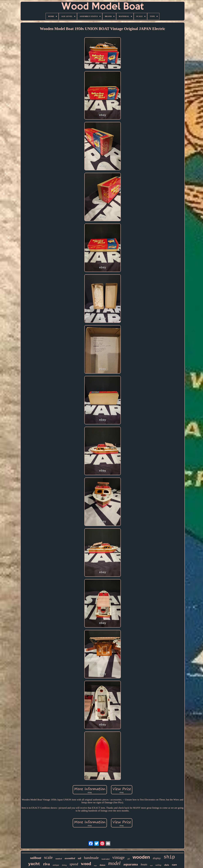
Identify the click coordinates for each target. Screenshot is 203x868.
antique (56, 865)
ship (169, 857)
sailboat (36, 858)
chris (167, 865)
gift (129, 859)
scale (48, 857)
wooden (141, 857)
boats (144, 864)
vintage (118, 857)
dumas (102, 865)
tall (80, 858)
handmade (91, 858)
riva (47, 864)
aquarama (131, 864)
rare (174, 865)
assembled (70, 858)
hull (151, 865)
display (157, 858)
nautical (59, 859)
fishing (64, 865)
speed (74, 864)
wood (86, 864)
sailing (158, 865)
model (114, 863)
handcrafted (106, 859)
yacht (34, 864)
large (95, 865)
